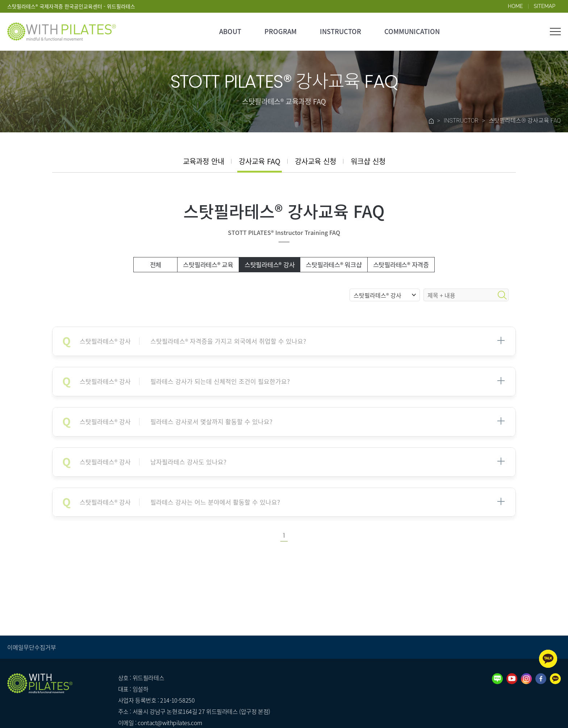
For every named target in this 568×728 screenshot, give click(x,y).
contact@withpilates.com (170, 723)
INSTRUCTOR (341, 31)
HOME (515, 6)
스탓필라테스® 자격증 (401, 265)
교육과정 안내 (204, 161)
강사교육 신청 (316, 161)
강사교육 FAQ (260, 161)
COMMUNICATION (412, 31)
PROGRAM (281, 31)
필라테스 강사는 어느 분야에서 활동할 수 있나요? (180, 502)
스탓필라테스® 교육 (208, 265)
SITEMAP (545, 6)
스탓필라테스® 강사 (270, 265)
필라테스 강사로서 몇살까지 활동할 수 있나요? (176, 422)
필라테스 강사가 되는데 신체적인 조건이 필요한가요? (185, 382)
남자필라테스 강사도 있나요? (153, 462)
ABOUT (230, 31)
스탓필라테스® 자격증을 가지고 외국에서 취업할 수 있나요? (193, 341)
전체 (156, 265)
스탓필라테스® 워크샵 (334, 265)
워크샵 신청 (368, 161)
